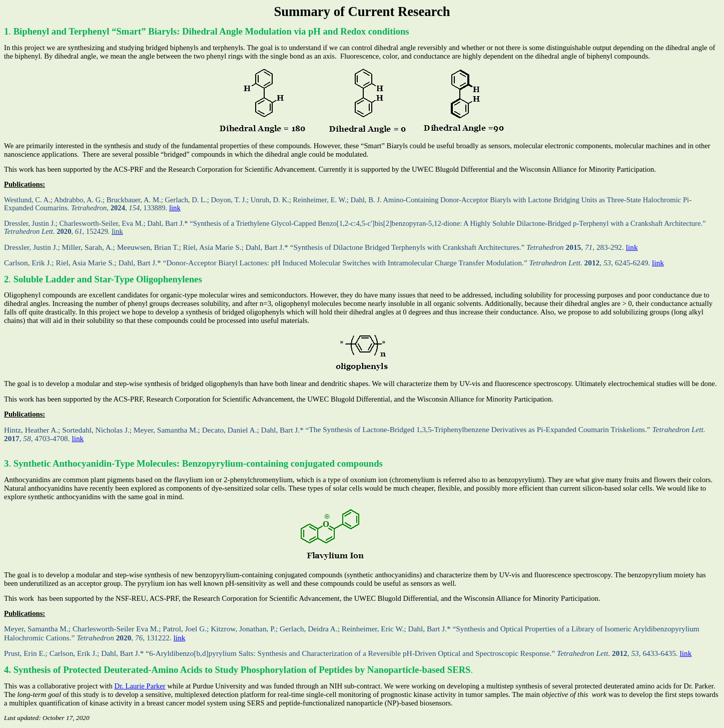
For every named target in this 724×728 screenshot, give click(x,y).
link (175, 208)
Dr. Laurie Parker (140, 686)
